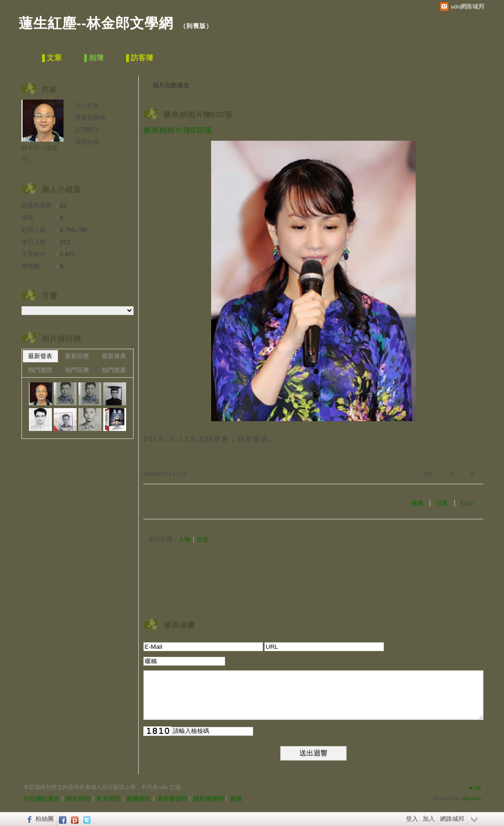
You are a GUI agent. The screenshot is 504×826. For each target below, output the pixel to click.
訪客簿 (142, 58)
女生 (203, 539)
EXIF (467, 503)
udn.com (471, 798)
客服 (236, 799)
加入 (429, 819)
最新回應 (77, 356)
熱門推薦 (114, 370)
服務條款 (139, 799)
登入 (412, 819)
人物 (185, 539)
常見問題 (108, 799)
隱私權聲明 (209, 799)
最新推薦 (114, 356)
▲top (474, 787)
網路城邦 (452, 819)
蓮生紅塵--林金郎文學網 (96, 23)
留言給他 (87, 142)
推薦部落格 (90, 118)
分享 (442, 503)
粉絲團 (45, 819)
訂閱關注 (87, 130)
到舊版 (196, 26)
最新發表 (40, 356)
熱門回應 (77, 370)
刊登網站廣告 (42, 799)
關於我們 (78, 799)
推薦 (418, 503)
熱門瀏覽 (40, 370)
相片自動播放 (171, 85)
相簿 (96, 58)
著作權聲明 (172, 799)
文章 (54, 58)
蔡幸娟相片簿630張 (198, 115)
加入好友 (87, 105)
